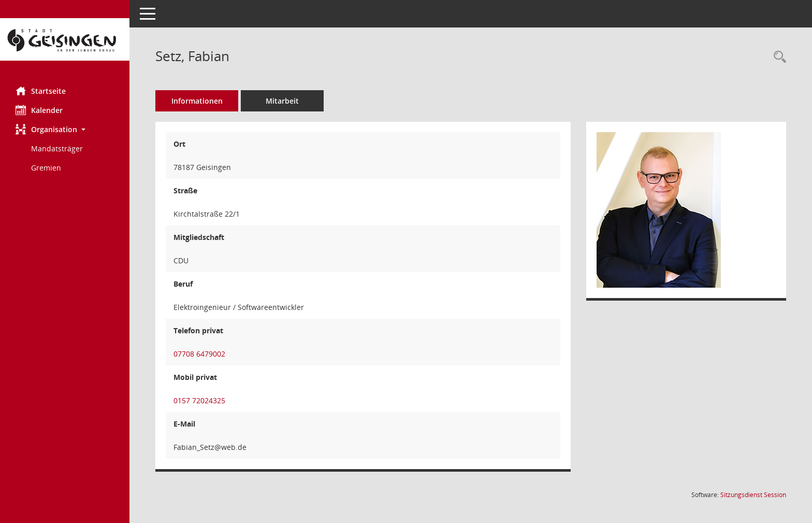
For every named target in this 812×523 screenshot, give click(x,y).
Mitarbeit (282, 101)
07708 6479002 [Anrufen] (199, 354)
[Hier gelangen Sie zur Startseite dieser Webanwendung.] (65, 39)
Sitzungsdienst (753, 495)
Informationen (197, 101)
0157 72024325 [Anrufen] (199, 400)
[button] (65, 129)
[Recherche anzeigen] (777, 57)
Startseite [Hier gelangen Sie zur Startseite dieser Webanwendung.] (41, 91)
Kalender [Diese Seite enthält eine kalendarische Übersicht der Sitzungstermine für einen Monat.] (39, 110)
